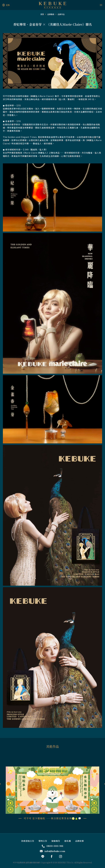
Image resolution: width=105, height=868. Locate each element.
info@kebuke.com (52, 851)
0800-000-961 (52, 846)
